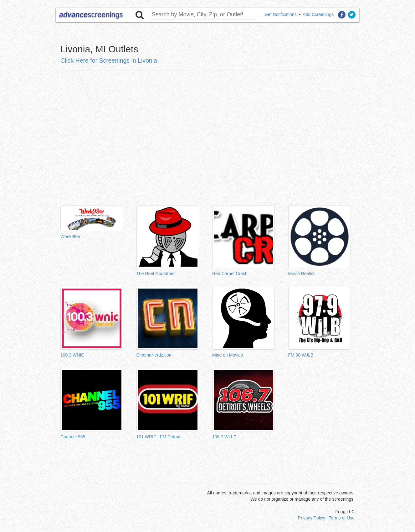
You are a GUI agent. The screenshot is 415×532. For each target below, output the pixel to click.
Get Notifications (281, 14)
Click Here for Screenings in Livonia (109, 60)
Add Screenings (318, 14)
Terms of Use (342, 518)
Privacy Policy (312, 518)
